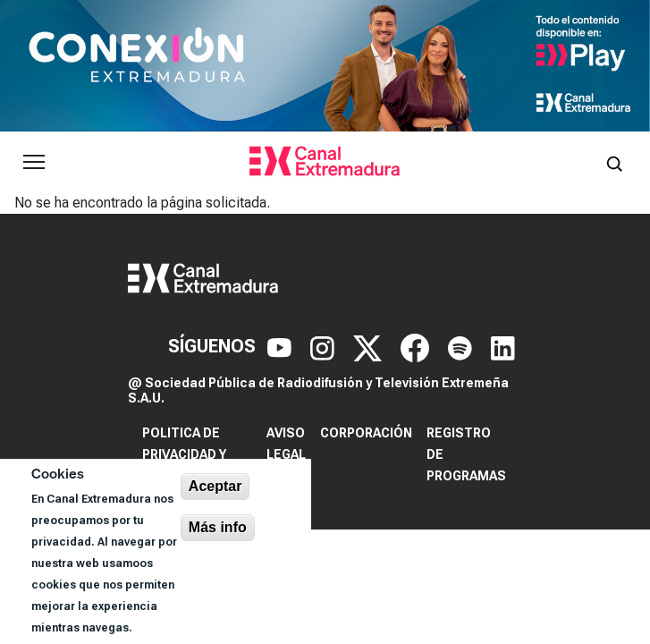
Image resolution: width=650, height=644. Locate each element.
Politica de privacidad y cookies (184, 454)
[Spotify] (462, 346)
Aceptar (215, 486)
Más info (218, 527)
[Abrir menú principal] (34, 162)
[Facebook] (417, 346)
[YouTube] (282, 346)
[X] (370, 346)
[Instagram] (325, 346)
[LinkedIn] (503, 346)
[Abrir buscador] (614, 162)
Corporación (366, 433)
